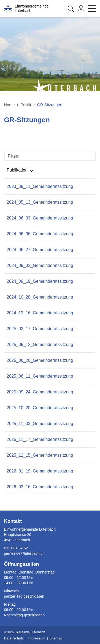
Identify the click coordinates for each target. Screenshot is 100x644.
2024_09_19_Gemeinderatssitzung (40, 281)
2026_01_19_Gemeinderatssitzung (40, 471)
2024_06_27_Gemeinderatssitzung (40, 250)
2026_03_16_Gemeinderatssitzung (40, 487)
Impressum (37, 638)
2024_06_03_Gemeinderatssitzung (40, 218)
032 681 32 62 (16, 548)
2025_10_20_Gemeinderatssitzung (40, 408)
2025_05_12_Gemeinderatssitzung (40, 345)
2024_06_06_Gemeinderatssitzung (40, 234)
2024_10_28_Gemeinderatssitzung (40, 297)
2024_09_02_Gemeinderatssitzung (40, 265)
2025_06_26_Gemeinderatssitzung (40, 360)
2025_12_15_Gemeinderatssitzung (40, 455)
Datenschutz (14, 638)
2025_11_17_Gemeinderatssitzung (40, 439)
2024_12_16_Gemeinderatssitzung (40, 313)
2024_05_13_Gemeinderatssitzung (40, 202)
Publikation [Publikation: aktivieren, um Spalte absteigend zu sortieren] (17, 170)
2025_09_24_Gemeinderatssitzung (40, 392)
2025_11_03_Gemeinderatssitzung (40, 424)
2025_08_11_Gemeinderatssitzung (40, 376)
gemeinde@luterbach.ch (24, 553)
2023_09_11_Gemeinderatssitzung (40, 186)
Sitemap (56, 638)
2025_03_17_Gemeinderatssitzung (40, 329)
